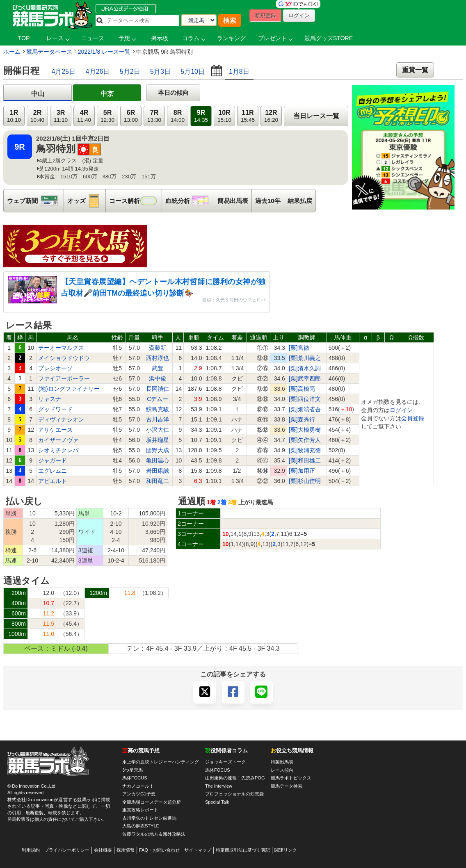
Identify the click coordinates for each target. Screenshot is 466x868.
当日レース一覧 (316, 116)
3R (61, 116)
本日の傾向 (173, 92)
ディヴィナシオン (61, 419)
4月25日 (63, 72)
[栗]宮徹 (299, 348)
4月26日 (98, 72)
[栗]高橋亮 (302, 389)
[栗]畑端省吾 (305, 409)
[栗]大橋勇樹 (305, 430)
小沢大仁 (158, 430)
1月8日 (239, 72)
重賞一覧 (415, 70)
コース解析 (135, 201)
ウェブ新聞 (35, 201)
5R (107, 116)
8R (178, 116)
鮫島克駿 (158, 409)
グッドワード (55, 409)
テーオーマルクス (61, 348)
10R (224, 116)
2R (37, 116)
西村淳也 (158, 358)
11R (248, 116)
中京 (107, 94)
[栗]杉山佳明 (305, 481)
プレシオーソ (55, 368)
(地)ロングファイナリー (69, 389)
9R (201, 116)
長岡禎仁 (158, 389)
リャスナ (50, 399)
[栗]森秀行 (302, 419)
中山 (38, 94)
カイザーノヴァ (58, 440)
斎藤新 (158, 348)
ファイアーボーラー (64, 378)
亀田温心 (158, 460)
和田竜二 (158, 481)
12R (271, 116)
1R (14, 116)
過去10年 (268, 201)
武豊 (158, 368)
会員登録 (413, 418)
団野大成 (158, 450)
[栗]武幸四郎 (305, 378)
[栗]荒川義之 (305, 358)
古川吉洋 (158, 419)
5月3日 (160, 72)
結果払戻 (300, 201)
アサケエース (55, 430)
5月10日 (193, 72)
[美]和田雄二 (305, 460)
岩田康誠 (158, 471)
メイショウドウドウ (64, 358)
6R (131, 116)
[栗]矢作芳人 (305, 440)
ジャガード (53, 460)
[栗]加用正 (302, 471)
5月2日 (130, 72)
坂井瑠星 (158, 440)
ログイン (401, 410)
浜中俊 (158, 378)
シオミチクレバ (58, 450)
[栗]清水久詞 (305, 368)
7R (154, 116)
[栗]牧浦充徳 (305, 450)
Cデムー (158, 399)
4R (84, 116)
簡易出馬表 (233, 201)
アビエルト (53, 481)
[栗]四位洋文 (305, 399)
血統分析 (190, 201)
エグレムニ (53, 471)
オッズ (86, 201)
